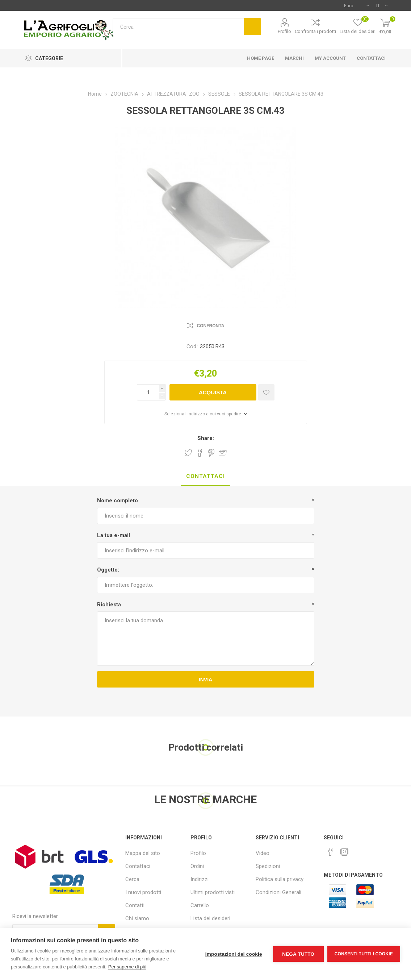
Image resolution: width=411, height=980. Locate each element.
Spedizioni (268, 866)
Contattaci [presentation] (205, 476)
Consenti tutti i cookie (364, 954)
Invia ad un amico (223, 453)
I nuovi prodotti (143, 892)
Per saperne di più (127, 967)
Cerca (253, 27)
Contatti (135, 905)
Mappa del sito (143, 853)
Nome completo (118, 501)
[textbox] (178, 27)
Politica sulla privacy (280, 879)
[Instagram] (344, 852)
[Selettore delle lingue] (382, 5)
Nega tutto (298, 954)
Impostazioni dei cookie (234, 954)
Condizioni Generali (278, 892)
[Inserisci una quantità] (148, 392)
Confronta (211, 326)
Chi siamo (137, 918)
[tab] (205, 477)
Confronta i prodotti (315, 31)
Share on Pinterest (211, 453)
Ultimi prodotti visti (213, 892)
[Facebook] (331, 852)
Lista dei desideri (210, 918)
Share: (206, 438)
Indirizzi (200, 879)
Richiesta (109, 605)
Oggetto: (108, 570)
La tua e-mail (114, 535)
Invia (205, 680)
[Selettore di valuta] (357, 5)
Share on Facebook (200, 453)
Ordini (197, 866)
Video (263, 853)
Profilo (284, 31)
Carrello (200, 905)
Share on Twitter (188, 453)
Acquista (213, 392)
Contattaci (138, 866)
